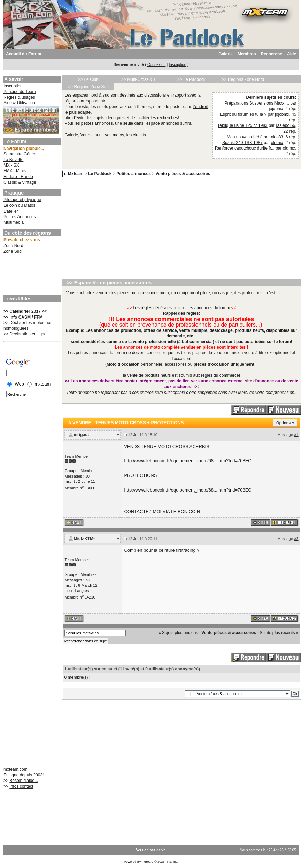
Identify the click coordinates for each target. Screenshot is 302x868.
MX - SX (11, 165)
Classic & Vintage (20, 182)
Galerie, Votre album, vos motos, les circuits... (107, 135)
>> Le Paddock (191, 79)
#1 (296, 435)
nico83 (277, 137)
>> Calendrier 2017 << (25, 311)
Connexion (157, 64)
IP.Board (148, 862)
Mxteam (76, 174)
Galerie (226, 54)
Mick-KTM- (84, 539)
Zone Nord (13, 246)
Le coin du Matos (19, 205)
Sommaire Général (21, 154)
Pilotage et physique (22, 200)
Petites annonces (134, 174)
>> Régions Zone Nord (243, 79)
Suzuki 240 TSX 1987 (242, 143)
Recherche (272, 54)
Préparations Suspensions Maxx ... (257, 103)
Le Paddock (100, 174)
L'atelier (11, 211)
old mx (277, 143)
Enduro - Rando (18, 177)
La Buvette (13, 160)
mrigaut (81, 435)
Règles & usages (19, 97)
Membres (247, 54)
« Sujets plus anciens (178, 633)
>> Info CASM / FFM (23, 317)
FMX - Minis (15, 171)
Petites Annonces (20, 217)
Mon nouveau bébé (245, 137)
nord (93, 95)
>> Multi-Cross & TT (140, 79)
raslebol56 (285, 125)
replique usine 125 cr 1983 (243, 125)
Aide (292, 54)
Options (284, 423)
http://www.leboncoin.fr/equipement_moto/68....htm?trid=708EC (188, 461)
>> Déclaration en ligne (25, 334)
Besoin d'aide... (24, 781)
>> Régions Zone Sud (88, 87)
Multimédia (14, 222)
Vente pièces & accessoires (183, 174)
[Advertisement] (31, 275)
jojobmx (276, 109)
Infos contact (21, 786)
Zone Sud (13, 251)
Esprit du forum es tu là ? (243, 114)
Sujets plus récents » (279, 633)
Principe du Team (20, 92)
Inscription (177, 64)
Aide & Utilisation (19, 103)
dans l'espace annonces (157, 123)
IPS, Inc (172, 862)
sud (106, 95)
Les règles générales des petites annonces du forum (182, 308)
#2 (296, 539)
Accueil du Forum (24, 54)
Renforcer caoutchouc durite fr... (245, 148)
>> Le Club (88, 79)
